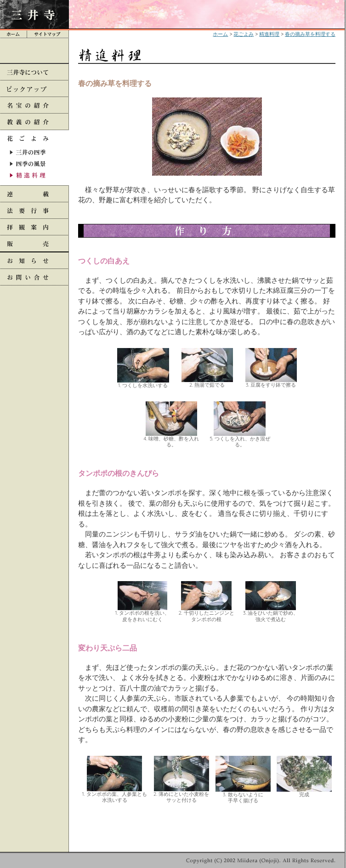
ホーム (220, 34)
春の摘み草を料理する (310, 34)
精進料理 (269, 34)
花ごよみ (244, 34)
